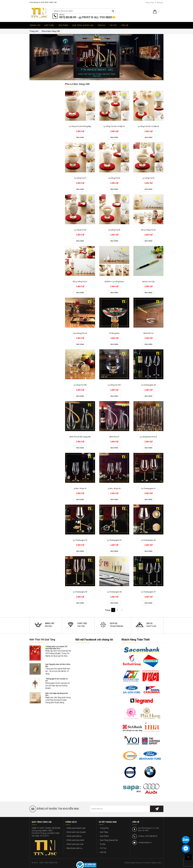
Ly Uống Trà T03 (114, 385)
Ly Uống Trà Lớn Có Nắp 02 (148, 126)
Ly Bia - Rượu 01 (80, 488)
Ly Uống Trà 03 (149, 178)
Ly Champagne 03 (114, 540)
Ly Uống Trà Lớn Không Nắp (80, 126)
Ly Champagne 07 (148, 592)
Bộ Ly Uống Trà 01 (80, 281)
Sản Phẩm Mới (39, 234)
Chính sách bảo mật (75, 844)
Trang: (108, 610)
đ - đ (36, 201)
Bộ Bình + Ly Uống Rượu (114, 281)
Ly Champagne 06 (148, 385)
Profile (103, 844)
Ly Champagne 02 (80, 540)
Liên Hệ (103, 852)
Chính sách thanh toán (76, 828)
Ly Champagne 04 (148, 540)
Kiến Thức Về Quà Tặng (42, 639)
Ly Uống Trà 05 (114, 230)
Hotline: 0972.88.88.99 (148, 836)
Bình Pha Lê (114, 437)
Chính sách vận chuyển (76, 832)
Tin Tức (103, 848)
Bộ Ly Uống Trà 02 (148, 230)
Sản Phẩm (104, 836)
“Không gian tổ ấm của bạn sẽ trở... (56, 680)
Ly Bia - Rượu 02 (114, 488)
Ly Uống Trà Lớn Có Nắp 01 (114, 126)
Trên (36, 222)
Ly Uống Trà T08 (80, 385)
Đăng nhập (150, 3)
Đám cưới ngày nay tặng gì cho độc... (57, 694)
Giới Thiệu (104, 832)
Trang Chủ (104, 828)
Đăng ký (160, 3)
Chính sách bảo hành (75, 840)
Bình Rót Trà (148, 333)
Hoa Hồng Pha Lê (80, 333)
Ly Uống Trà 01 (80, 178)
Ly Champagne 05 (80, 592)
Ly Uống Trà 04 (80, 230)
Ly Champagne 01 (148, 488)
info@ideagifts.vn (145, 843)
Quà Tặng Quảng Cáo (109, 840)
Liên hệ (48, 247)
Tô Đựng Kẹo (114, 333)
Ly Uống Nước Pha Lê (148, 437)
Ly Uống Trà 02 (114, 178)
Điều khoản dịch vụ (74, 848)
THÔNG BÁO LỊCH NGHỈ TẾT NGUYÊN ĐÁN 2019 (56, 648)
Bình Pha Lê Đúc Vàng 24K (80, 437)
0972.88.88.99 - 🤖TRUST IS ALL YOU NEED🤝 (87, 17)
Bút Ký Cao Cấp (148, 281)
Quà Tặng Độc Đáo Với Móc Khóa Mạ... (58, 665)
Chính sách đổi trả (74, 836)
